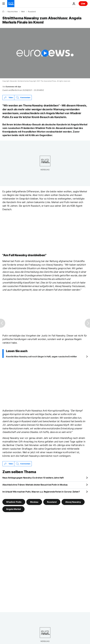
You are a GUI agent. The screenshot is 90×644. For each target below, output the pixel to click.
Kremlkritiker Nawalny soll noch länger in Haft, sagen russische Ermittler (41, 356)
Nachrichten (13, 12)
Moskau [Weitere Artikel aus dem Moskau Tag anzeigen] (34, 502)
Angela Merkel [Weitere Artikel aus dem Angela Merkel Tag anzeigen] (13, 509)
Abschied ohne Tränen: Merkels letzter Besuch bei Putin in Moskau (35, 485)
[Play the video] (45, 53)
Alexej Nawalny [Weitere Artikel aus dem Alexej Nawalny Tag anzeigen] (73, 502)
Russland (32, 12)
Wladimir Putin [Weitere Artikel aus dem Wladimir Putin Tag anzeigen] (14, 502)
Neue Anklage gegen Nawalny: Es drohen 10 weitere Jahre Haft (33, 478)
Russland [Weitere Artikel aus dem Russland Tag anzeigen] (52, 502)
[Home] (3, 11)
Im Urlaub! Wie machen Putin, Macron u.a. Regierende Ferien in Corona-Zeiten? (41, 492)
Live (83, 3)
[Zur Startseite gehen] (11, 4)
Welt (23, 12)
